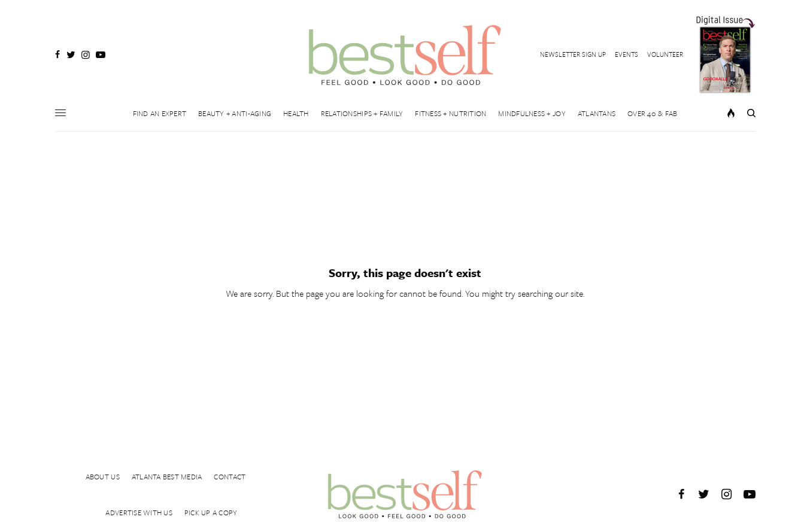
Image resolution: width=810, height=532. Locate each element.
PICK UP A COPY (211, 512)
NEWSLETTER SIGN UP (573, 54)
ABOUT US (103, 476)
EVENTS (627, 54)
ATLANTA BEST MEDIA (167, 476)
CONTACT (230, 476)
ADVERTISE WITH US (139, 512)
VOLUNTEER (665, 54)
